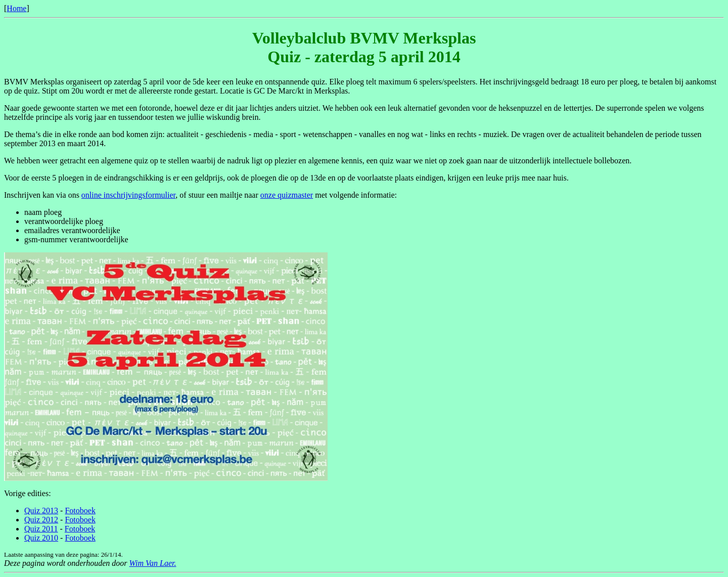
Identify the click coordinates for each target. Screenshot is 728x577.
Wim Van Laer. (153, 563)
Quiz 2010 (41, 538)
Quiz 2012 (41, 520)
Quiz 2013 (41, 511)
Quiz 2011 (41, 529)
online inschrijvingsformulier (128, 195)
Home (16, 8)
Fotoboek (80, 511)
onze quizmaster (287, 195)
